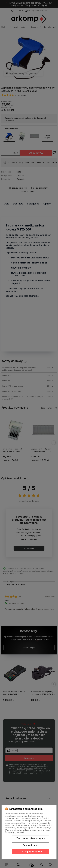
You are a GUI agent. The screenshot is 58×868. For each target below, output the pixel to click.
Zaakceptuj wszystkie (31, 852)
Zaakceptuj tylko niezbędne (31, 838)
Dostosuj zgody (31, 845)
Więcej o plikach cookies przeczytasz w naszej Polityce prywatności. (28, 831)
